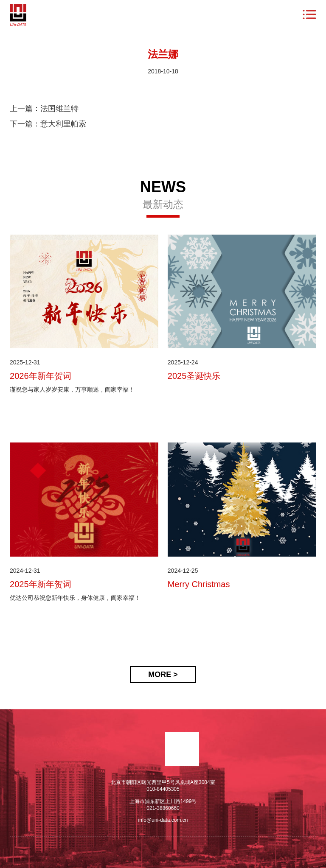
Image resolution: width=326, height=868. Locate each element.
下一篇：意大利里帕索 (48, 124)
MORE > (163, 675)
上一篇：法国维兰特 (44, 109)
